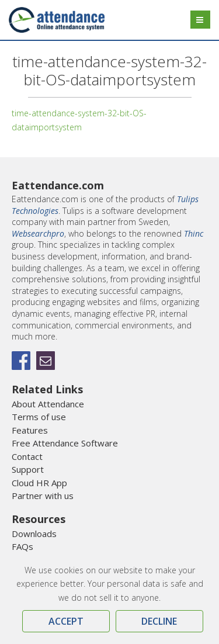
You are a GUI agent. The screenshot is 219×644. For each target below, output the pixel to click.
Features (30, 430)
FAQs (22, 546)
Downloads (34, 534)
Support (28, 469)
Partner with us (43, 496)
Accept (66, 621)
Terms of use (39, 417)
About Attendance (48, 404)
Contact (27, 456)
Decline (159, 621)
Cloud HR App (39, 483)
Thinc (194, 233)
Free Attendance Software (65, 443)
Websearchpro (38, 233)
